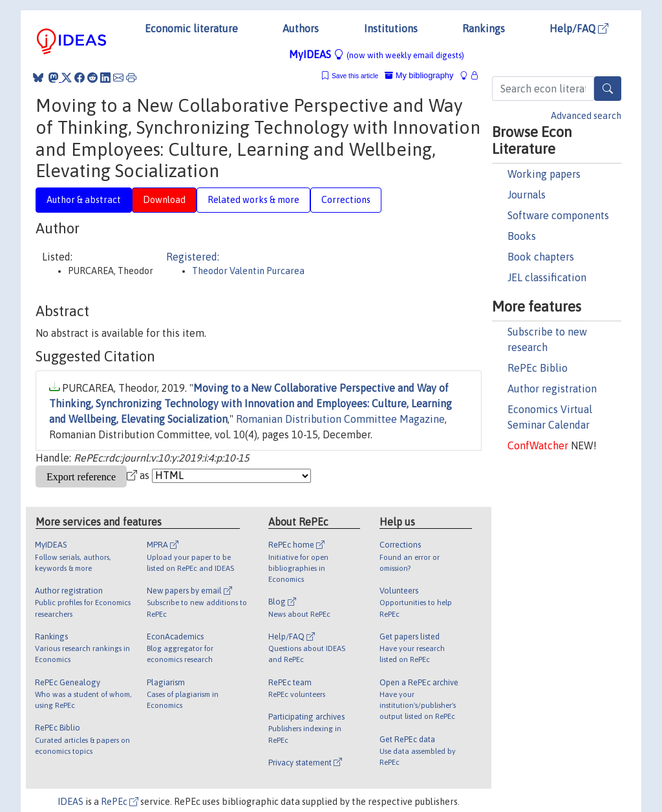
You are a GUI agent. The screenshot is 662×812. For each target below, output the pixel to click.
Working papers (544, 174)
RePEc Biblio (538, 368)
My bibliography (419, 75)
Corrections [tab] (346, 200)
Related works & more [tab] (253, 200)
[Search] (608, 89)
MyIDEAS (377, 54)
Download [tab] (164, 200)
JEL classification (547, 277)
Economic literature (191, 28)
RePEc (120, 802)
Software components (558, 215)
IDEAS (70, 802)
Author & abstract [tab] (84, 200)
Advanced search (586, 116)
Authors (301, 28)
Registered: (193, 257)
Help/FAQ (579, 28)
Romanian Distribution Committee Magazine (340, 419)
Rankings (484, 28)
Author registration (552, 389)
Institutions (391, 28)
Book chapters (541, 257)
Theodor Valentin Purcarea (248, 271)
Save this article (355, 76)
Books (522, 236)
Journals (527, 195)
